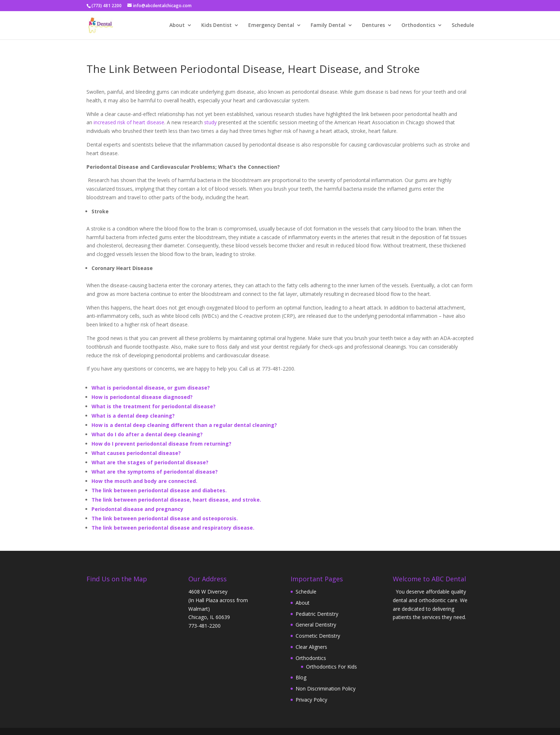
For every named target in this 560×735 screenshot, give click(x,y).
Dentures (373, 25)
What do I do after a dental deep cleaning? (147, 434)
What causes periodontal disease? (136, 453)
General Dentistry (316, 625)
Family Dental (328, 25)
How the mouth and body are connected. (144, 481)
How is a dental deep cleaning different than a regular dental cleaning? (184, 425)
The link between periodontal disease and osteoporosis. (165, 518)
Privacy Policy (311, 700)
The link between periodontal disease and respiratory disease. (173, 528)
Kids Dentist (217, 25)
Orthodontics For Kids (331, 667)
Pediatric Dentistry (317, 614)
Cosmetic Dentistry (318, 636)
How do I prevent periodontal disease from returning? (161, 444)
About (177, 25)
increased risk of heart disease (129, 122)
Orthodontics (418, 25)
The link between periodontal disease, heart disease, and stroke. (176, 500)
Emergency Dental (271, 25)
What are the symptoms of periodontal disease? (155, 472)
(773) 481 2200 (107, 6)
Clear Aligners (311, 647)
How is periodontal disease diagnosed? (142, 397)
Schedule (463, 25)
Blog (301, 677)
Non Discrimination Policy (326, 689)
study (210, 122)
